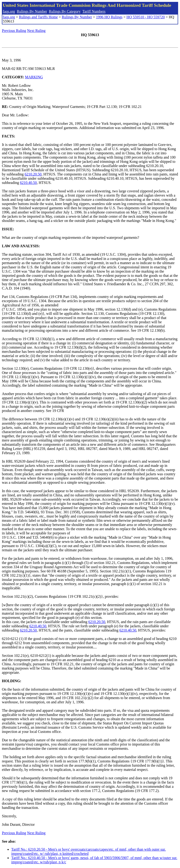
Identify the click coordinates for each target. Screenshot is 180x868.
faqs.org (9, 11)
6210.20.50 (33, 174)
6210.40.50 (28, 183)
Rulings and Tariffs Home (38, 17)
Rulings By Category (65, 11)
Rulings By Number (32, 11)
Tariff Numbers (94, 11)
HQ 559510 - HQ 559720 (146, 17)
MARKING (34, 77)
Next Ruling (36, 31)
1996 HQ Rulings (109, 17)
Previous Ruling (14, 31)
